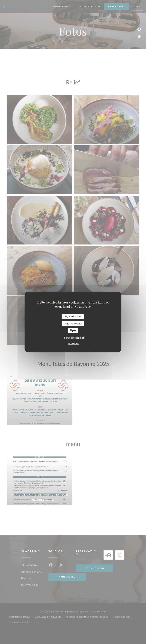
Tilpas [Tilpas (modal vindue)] (73, 330)
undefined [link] (74, 343)
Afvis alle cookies (73, 323)
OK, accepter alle (73, 316)
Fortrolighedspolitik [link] (74, 338)
